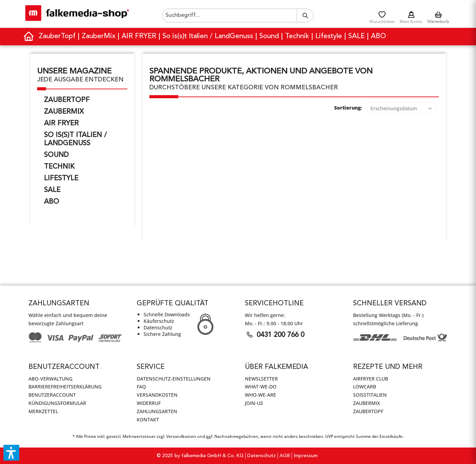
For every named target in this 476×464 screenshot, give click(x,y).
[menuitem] (238, 15)
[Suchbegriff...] (238, 15)
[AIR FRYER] (139, 37)
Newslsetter (261, 379)
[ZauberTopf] (58, 37)
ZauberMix (64, 112)
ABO (52, 202)
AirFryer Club (371, 379)
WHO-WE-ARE (260, 395)
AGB (285, 456)
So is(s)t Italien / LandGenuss (75, 139)
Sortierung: (348, 108)
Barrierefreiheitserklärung (65, 387)
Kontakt (148, 420)
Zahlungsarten (157, 411)
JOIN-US (254, 403)
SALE (52, 190)
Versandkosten (157, 395)
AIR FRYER (61, 124)
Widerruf (149, 403)
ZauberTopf (67, 100)
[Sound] (269, 37)
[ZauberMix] (99, 37)
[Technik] (297, 37)
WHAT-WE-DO (261, 387)
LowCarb (365, 387)
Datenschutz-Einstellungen (174, 379)
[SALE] (357, 37)
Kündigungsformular (57, 403)
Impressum (306, 456)
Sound (56, 155)
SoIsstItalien (370, 395)
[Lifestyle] (329, 37)
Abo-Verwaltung (50, 379)
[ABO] (378, 37)
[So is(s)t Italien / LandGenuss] (208, 37)
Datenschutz (262, 456)
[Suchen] (305, 15)
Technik (59, 167)
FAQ (141, 387)
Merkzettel (43, 411)
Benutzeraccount (52, 395)
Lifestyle (61, 179)
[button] (11, 453)
